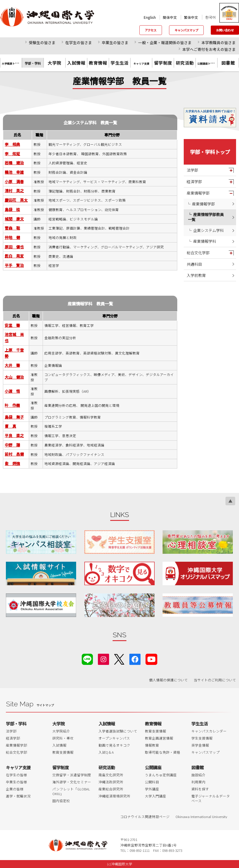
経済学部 (194, 182)
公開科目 (152, 782)
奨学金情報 (200, 745)
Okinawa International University (201, 817)
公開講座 (153, 767)
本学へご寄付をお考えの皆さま (209, 49)
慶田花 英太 (16, 200)
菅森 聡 (12, 228)
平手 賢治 (14, 265)
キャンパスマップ (186, 30)
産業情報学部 (198, 193)
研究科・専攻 (63, 738)
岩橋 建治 (14, 163)
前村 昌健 (14, 454)
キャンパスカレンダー (209, 731)
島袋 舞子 (14, 417)
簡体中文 (170, 17)
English (150, 17)
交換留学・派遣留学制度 (72, 775)
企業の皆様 (15, 789)
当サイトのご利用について (215, 680)
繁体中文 (191, 17)
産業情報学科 (205, 241)
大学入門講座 (156, 796)
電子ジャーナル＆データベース (211, 798)
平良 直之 (14, 435)
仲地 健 (12, 237)
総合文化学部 (198, 253)
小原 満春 (14, 182)
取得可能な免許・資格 (163, 752)
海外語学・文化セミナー (72, 782)
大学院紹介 (61, 731)
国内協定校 (61, 801)
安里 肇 (12, 325)
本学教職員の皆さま (219, 42)
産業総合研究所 (111, 789)
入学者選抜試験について (118, 731)
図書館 (228, 63)
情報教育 (152, 745)
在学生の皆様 (16, 775)
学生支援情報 (202, 738)
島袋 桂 (12, 209)
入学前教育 (196, 275)
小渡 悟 (12, 391)
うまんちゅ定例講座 (161, 775)
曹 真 (10, 426)
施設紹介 (198, 775)
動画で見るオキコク (114, 745)
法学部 (192, 170)
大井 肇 (12, 365)
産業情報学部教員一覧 (206, 217)
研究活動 (185, 63)
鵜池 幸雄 (14, 172)
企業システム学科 (208, 230)
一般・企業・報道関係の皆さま (165, 42)
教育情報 (98, 63)
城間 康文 (14, 219)
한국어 (210, 17)
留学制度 (163, 63)
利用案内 (198, 782)
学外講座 (152, 789)
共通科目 (194, 264)
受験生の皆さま (42, 42)
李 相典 (12, 144)
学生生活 (120, 63)
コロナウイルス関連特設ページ (145, 817)
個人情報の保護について (168, 680)
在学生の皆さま (79, 42)
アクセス (151, 30)
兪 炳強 (12, 463)
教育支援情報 (63, 752)
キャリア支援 (18, 767)
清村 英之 (14, 191)
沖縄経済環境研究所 (114, 796)
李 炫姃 (12, 154)
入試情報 (76, 63)
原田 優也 (14, 247)
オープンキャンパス (114, 738)
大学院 (54, 63)
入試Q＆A (106, 752)
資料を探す (200, 789)
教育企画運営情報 (159, 738)
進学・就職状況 (18, 796)
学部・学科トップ (210, 152)
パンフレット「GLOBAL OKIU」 (71, 791)
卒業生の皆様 (16, 782)
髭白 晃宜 (14, 256)
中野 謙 (12, 445)
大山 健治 (14, 377)
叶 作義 (12, 405)
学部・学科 (16, 724)
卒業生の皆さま (115, 42)
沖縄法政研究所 (111, 782)
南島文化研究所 (111, 775)
